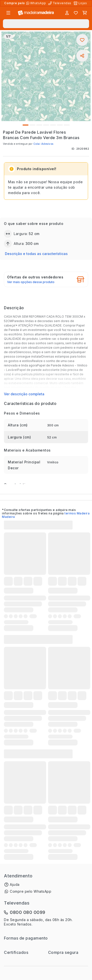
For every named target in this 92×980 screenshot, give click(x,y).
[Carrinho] (85, 13)
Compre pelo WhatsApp (31, 891)
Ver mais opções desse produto (31, 282)
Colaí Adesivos (43, 144)
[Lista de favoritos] (76, 13)
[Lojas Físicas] (81, 3)
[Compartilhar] (82, 56)
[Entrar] (67, 13)
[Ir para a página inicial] (36, 13)
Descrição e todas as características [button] (36, 254)
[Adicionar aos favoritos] (82, 40)
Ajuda (15, 884)
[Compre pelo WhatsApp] (37, 3)
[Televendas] (60, 3)
